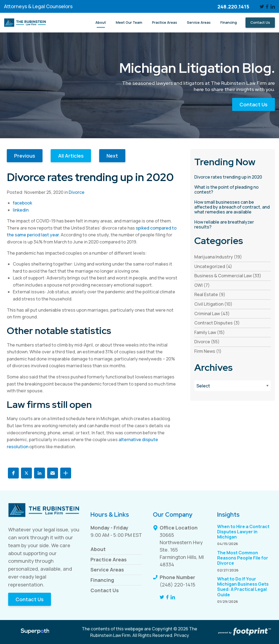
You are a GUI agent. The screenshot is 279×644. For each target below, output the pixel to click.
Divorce (77, 192)
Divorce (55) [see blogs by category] (207, 342)
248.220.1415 (233, 7)
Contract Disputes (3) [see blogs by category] (217, 323)
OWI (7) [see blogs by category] (202, 285)
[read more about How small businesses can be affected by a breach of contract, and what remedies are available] (233, 207)
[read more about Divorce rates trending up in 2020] (233, 177)
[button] (13, 473)
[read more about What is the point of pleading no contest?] (233, 190)
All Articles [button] (71, 156)
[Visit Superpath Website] (35, 632)
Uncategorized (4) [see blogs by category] (213, 266)
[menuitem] (101, 23)
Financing (102, 580)
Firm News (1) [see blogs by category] (208, 351)
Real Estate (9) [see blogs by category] (210, 294)
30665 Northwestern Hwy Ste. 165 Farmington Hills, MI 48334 (182, 550)
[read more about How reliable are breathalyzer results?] (233, 225)
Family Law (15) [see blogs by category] (210, 332)
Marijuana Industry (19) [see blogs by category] (218, 257)
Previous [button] (25, 156)
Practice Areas (109, 559)
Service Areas (107, 570)
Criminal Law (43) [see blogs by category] (212, 314)
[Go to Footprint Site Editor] (244, 632)
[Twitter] (262, 7)
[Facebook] (267, 7)
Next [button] (112, 156)
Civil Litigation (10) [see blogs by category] (213, 304)
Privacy (182, 635)
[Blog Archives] (233, 386)
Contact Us (254, 104)
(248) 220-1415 (178, 585)
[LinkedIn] (273, 7)
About (98, 549)
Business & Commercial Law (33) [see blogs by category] (228, 276)
